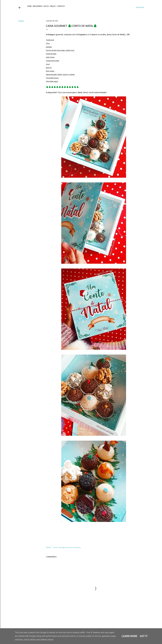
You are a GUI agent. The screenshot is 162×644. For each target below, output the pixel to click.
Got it (144, 636)
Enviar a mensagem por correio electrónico (67, 548)
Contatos (61, 6)
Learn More (130, 636)
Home (29, 6)
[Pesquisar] (140, 8)
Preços (53, 6)
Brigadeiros (38, 6)
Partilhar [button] (21, 21)
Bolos (46, 6)
